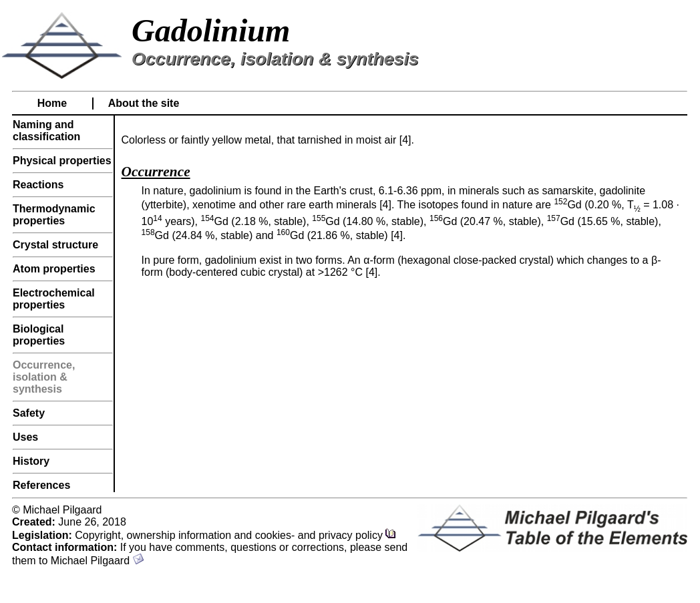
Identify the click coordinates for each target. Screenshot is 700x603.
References (41, 485)
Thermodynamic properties (54, 215)
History (31, 461)
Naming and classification (46, 131)
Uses (25, 437)
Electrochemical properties (54, 299)
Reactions (38, 185)
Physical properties (62, 161)
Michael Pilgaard (97, 561)
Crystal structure (55, 245)
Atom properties (54, 269)
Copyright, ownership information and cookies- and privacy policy (235, 535)
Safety (29, 413)
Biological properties (39, 335)
